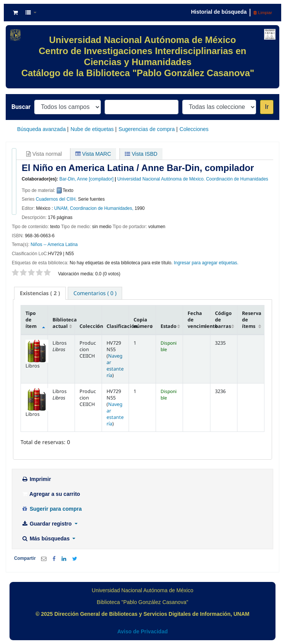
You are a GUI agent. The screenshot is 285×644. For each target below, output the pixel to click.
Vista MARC (93, 154)
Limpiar (263, 13)
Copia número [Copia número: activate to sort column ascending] (143, 323)
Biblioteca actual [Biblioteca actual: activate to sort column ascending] (64, 323)
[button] (15, 13)
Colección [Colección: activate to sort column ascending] (91, 326)
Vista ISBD (141, 154)
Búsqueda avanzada (41, 129)
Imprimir (36, 479)
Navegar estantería (115, 366)
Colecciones (194, 129)
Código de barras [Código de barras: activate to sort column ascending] (223, 320)
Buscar (21, 107)
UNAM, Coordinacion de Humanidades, (94, 208)
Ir (267, 107)
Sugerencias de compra (146, 129)
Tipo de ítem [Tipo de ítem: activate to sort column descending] (31, 320)
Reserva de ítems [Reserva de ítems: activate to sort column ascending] (252, 320)
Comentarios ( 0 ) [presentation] (95, 293)
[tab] (40, 293)
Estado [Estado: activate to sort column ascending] (169, 326)
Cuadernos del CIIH (56, 199)
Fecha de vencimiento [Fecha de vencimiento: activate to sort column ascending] (199, 320)
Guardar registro (47, 524)
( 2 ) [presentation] (40, 293)
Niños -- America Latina (54, 244)
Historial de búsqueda (219, 12)
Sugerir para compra (52, 509)
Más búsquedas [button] (46, 539)
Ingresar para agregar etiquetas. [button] (206, 263)
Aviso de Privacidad (142, 631)
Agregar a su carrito (51, 494)
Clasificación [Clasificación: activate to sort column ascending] (118, 326)
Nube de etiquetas (92, 129)
